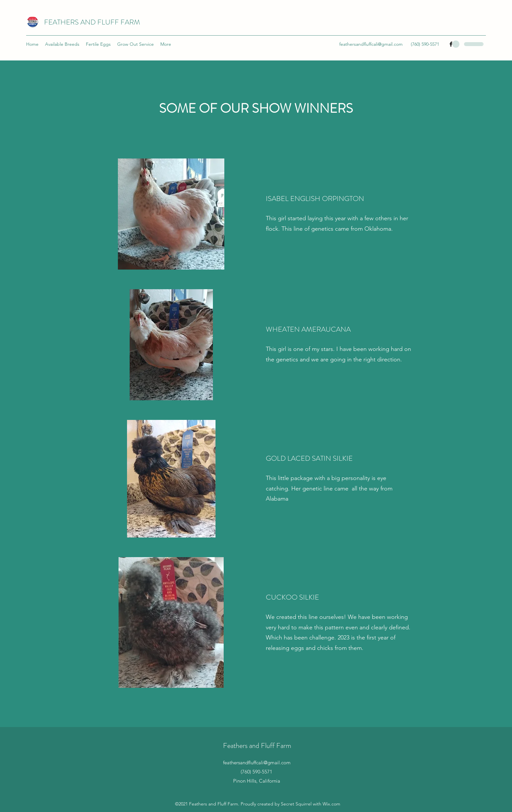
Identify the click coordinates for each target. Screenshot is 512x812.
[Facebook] (451, 44)
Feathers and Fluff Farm (257, 746)
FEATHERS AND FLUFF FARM (92, 22)
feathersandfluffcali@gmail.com (371, 44)
